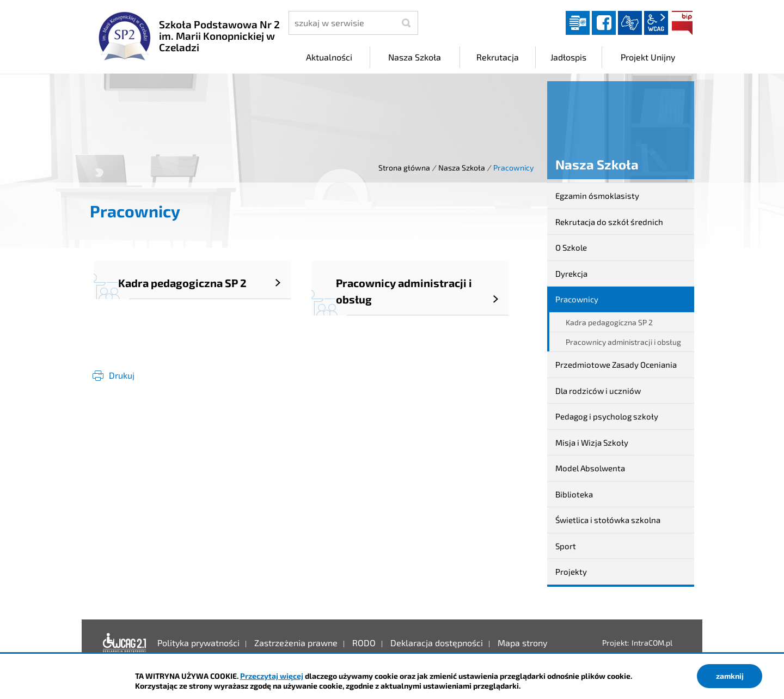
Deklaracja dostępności (125, 643)
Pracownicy (577, 299)
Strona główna (404, 168)
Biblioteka (574, 494)
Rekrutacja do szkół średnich (609, 222)
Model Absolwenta (590, 468)
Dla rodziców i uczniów (598, 391)
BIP (682, 23)
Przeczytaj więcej (272, 676)
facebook (604, 23)
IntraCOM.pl (652, 643)
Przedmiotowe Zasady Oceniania (616, 364)
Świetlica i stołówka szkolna (608, 520)
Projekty (571, 572)
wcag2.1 (656, 23)
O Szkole (571, 247)
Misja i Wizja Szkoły (592, 442)
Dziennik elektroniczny (578, 23)
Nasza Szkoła (462, 168)
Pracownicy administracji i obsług (623, 342)
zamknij (730, 676)
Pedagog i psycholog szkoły (607, 416)
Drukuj (122, 375)
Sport (566, 546)
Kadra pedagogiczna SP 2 (609, 322)
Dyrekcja (571, 273)
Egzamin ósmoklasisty (597, 196)
